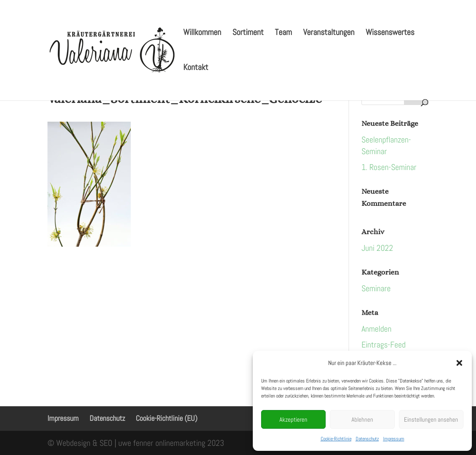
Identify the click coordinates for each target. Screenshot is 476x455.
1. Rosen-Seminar (389, 167)
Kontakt (196, 68)
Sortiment (248, 33)
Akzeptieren (293, 419)
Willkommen (202, 33)
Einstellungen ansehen (431, 419)
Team (283, 33)
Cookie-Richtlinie (336, 439)
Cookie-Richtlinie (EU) (167, 418)
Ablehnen (362, 419)
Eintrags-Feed (384, 345)
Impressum (394, 439)
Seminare (376, 288)
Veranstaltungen (329, 33)
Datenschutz (367, 439)
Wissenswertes (390, 33)
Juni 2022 (377, 248)
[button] (459, 363)
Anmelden (376, 329)
